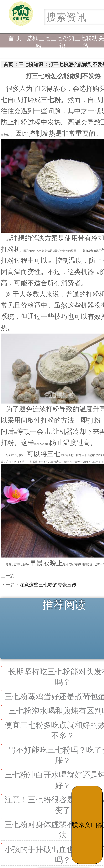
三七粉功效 (86, 40)
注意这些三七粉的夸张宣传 (48, 585)
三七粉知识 (62, 40)
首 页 (15, 38)
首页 (8, 64)
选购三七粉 (39, 40)
